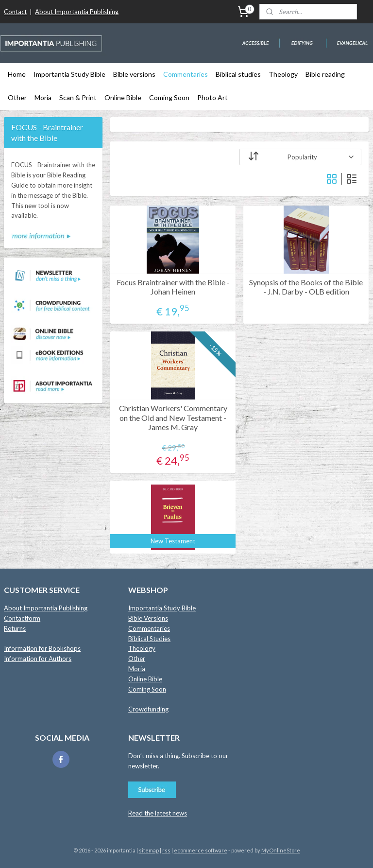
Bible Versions (148, 618)
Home (17, 74)
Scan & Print (78, 97)
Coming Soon (169, 97)
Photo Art (212, 97)
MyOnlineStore (281, 850)
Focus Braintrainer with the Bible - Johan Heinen (173, 287)
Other (17, 97)
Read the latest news (158, 813)
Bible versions (134, 74)
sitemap (149, 850)
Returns (15, 628)
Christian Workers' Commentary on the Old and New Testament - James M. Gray (173, 417)
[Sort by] (301, 157)
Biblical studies (238, 74)
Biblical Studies (149, 639)
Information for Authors (38, 659)
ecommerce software (201, 850)
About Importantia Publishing (77, 12)
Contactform (22, 618)
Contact (15, 12)
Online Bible (123, 97)
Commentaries (186, 74)
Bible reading (325, 74)
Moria (43, 97)
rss (166, 850)
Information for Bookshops (42, 648)
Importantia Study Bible (69, 74)
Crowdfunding (148, 709)
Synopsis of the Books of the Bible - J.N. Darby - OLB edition (306, 287)
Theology (283, 74)
